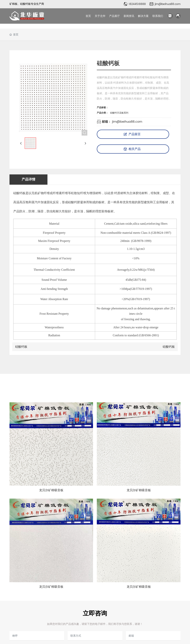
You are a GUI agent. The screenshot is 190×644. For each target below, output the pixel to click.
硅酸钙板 (21, 347)
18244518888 (137, 4)
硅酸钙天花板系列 (119, 113)
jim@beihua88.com (168, 4)
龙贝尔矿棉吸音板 (51, 490)
